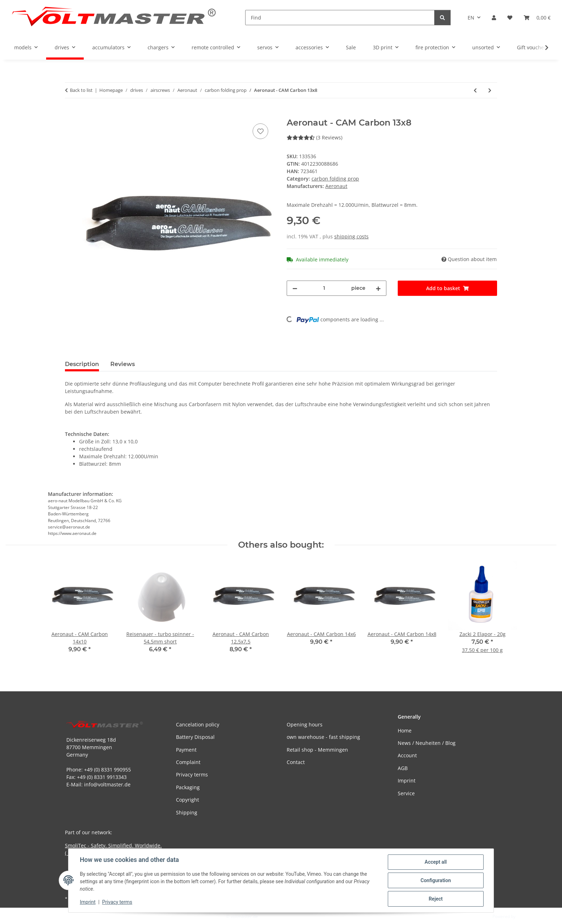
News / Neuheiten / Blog (427, 743)
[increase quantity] (378, 288)
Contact (296, 762)
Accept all (436, 862)
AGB (403, 768)
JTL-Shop (525, 916)
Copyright (188, 800)
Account (407, 755)
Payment (186, 750)
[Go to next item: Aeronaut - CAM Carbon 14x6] (490, 90)
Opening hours (305, 724)
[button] (494, 18)
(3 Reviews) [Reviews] (315, 137)
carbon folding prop (335, 179)
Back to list (81, 90)
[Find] (340, 18)
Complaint (188, 762)
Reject (436, 899)
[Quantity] (324, 288)
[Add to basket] (71, 114)
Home (405, 731)
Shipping (187, 812)
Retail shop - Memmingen (317, 750)
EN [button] (471, 18)
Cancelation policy (198, 724)
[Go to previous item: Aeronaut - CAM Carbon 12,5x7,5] (475, 90)
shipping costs (351, 236)
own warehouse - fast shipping (323, 737)
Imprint (88, 902)
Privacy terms (117, 902)
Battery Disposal (195, 737)
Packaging (188, 787)
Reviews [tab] (123, 364)
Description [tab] (82, 364)
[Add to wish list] (260, 131)
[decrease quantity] (295, 288)
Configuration (436, 880)
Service (406, 793)
